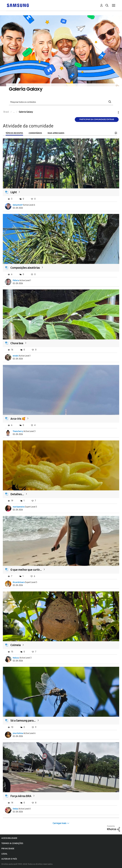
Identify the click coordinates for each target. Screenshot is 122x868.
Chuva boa (17, 343)
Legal (4, 854)
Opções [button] (114, 112)
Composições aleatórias (25, 268)
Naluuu (16, 658)
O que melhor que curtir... (26, 570)
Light (14, 192)
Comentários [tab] (35, 133)
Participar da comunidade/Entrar (97, 119)
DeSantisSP (18, 205)
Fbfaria (16, 280)
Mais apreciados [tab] (56, 133)
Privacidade (8, 849)
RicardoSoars (19, 582)
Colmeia (16, 645)
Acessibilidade (9, 838)
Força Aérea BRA (21, 796)
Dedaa (15, 809)
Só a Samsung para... (23, 721)
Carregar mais (60, 823)
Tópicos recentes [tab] (14, 133)
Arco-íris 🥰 (18, 419)
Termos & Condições (12, 843)
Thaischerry (18, 431)
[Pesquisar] (61, 102)
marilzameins (19, 507)
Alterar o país (9, 859)
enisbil (16, 356)
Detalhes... (17, 494)
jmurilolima (18, 733)
